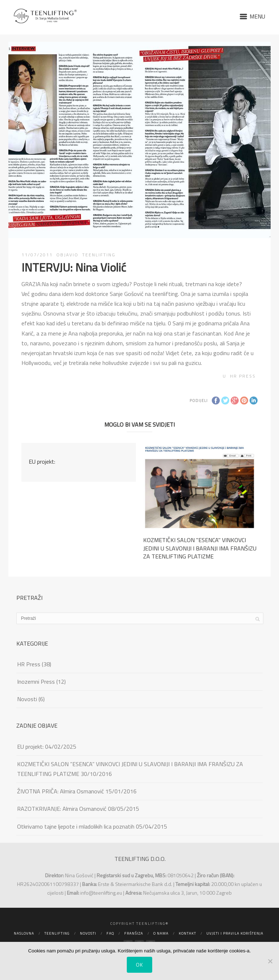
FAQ (110, 933)
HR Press (243, 376)
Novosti (27, 699)
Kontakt (187, 933)
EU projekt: (42, 461)
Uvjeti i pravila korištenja (235, 933)
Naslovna (24, 933)
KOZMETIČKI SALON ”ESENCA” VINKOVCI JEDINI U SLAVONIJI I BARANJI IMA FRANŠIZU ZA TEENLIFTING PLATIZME (130, 769)
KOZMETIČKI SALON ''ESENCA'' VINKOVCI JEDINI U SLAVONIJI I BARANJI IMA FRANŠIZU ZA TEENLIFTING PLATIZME (200, 548)
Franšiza (134, 933)
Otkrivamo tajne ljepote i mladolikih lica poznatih (76, 826)
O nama (161, 933)
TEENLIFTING (99, 255)
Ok (139, 965)
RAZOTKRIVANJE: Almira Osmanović (62, 809)
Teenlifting (57, 933)
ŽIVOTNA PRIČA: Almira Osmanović (60, 791)
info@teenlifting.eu (101, 893)
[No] (270, 961)
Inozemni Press (36, 682)
